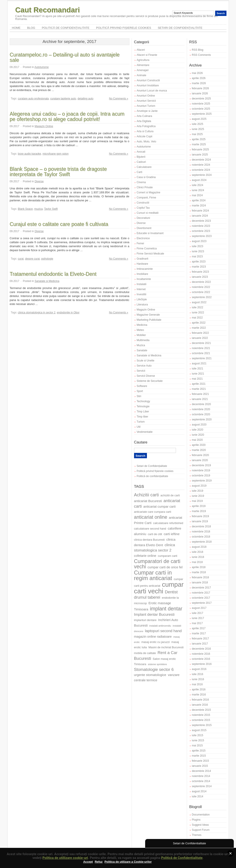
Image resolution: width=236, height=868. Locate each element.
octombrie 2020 (201, 414)
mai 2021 (197, 379)
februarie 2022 (200, 333)
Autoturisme (42, 67)
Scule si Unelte (146, 361)
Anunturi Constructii (148, 80)
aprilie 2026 (199, 78)
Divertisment (144, 228)
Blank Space (25, 209)
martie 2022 (199, 328)
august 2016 (199, 669)
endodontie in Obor (68, 313)
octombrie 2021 (201, 353)
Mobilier (141, 335)
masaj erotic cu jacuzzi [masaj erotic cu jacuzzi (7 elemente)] (156, 642)
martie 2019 (199, 511)
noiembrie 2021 (201, 348)
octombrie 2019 (201, 476)
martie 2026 (199, 83)
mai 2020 (197, 440)
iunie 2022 (198, 313)
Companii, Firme (146, 198)
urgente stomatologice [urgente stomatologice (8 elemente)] (150, 675)
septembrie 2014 (202, 786)
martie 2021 (199, 389)
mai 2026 (197, 73)
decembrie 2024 (201, 160)
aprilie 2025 (199, 139)
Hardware (142, 264)
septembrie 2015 (202, 725)
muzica (39, 209)
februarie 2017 (200, 639)
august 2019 (199, 486)
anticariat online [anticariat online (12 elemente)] (151, 517)
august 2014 (199, 791)
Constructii (143, 203)
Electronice (143, 238)
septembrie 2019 (202, 481)
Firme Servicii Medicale (150, 254)
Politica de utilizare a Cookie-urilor (128, 862)
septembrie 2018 (202, 542)
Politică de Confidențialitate (182, 858)
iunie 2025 (198, 129)
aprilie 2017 (199, 628)
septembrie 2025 (202, 114)
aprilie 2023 (199, 262)
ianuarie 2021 (200, 399)
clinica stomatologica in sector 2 (37, 313)
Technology (143, 401)
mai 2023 (197, 256)
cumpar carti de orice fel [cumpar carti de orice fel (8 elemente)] (165, 567)
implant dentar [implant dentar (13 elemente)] (166, 609)
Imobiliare (142, 274)
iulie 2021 (198, 369)
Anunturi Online (146, 96)
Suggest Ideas (200, 825)
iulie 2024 (198, 185)
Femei (140, 243)
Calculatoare (144, 167)
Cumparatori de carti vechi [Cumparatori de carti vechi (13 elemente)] (157, 564)
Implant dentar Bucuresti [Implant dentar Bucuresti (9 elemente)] (154, 615)
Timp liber (142, 417)
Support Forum (201, 830)
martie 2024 (199, 206)
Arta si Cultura (145, 131)
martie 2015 (199, 756)
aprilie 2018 (199, 567)
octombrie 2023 (201, 231)
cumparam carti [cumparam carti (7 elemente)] (168, 556)
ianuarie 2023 (200, 277)
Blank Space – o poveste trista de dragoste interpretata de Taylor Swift (58, 172)
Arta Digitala (144, 121)
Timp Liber (143, 412)
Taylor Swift (51, 209)
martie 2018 (199, 572)
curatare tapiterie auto (63, 99)
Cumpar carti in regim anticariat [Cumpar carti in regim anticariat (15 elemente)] (153, 575)
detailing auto (85, 99)
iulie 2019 (198, 491)
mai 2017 (197, 623)
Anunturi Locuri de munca (152, 91)
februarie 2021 (200, 394)
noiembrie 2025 (201, 104)
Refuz (98, 862)
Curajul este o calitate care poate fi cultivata (59, 224)
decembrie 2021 (201, 343)
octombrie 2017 (201, 598)
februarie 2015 (200, 761)
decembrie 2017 (201, 588)
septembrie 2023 (202, 236)
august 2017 (199, 608)
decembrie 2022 (201, 282)
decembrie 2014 (201, 771)
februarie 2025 (200, 150)
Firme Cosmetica (147, 249)
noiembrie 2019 (201, 470)
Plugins (196, 820)
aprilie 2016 (199, 689)
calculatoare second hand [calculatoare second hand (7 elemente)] (150, 529)
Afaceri (141, 50)
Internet (141, 289)
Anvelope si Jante (147, 111)
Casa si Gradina (146, 177)
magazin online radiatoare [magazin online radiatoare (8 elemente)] (153, 637)
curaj (21, 259)
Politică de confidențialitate (66, 28)
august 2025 (199, 119)
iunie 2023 (198, 251)
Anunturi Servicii (146, 101)
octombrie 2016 (201, 659)
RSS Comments (201, 55)
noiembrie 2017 (201, 593)
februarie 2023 (200, 272)
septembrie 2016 (202, 664)
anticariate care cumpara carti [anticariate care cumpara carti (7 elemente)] (153, 512)
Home (16, 28)
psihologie (47, 259)
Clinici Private (145, 187)
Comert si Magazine (149, 192)
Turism (141, 422)
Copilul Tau (143, 208)
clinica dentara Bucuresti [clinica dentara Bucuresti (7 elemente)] (149, 540)
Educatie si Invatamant (150, 233)
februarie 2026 (200, 88)
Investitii (141, 294)
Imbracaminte (145, 269)
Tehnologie (143, 406)
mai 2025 (197, 134)
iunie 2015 (198, 740)
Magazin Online (44, 126)
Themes (197, 835)
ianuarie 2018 (200, 583)
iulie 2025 (198, 124)
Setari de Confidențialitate (180, 28)
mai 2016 (197, 684)
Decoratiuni (143, 218)
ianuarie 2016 (200, 705)
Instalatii (142, 284)
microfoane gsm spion (56, 154)
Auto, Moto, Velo (146, 142)
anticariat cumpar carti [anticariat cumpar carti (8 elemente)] (160, 507)
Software (142, 386)
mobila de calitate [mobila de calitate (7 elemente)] (145, 653)
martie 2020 (199, 450)
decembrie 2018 (201, 526)
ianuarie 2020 (200, 460)
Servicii (141, 371)
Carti (139, 172)
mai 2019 (197, 501)
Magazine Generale (148, 315)
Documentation (201, 815)
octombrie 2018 (201, 537)
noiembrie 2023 (201, 226)
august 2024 (199, 180)
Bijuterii (141, 157)
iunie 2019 (198, 496)
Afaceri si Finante (147, 55)
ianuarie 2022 (200, 338)
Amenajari (143, 70)
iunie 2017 (198, 618)
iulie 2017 (198, 613)
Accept (88, 862)
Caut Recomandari (48, 10)
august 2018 (199, 547)
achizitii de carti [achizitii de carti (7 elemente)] (170, 495)
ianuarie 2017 (200, 644)
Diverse (39, 181)
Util (139, 427)
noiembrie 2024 (201, 165)
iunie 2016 (198, 679)
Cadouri (141, 162)
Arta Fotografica (146, 126)
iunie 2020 (198, 435)
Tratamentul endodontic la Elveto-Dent (53, 274)
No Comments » (119, 99)
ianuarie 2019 (200, 521)
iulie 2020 (198, 430)
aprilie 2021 (199, 384)
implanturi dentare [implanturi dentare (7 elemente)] (145, 620)
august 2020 (199, 425)
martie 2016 (199, 695)
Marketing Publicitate (149, 320)
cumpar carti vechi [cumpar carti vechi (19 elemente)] (159, 588)
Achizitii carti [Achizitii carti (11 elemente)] (146, 495)
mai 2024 (197, 195)
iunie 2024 (198, 190)
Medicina (142, 325)
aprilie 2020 (199, 445)
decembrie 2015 (201, 710)
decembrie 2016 (201, 649)
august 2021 (199, 363)
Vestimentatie (145, 432)
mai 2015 (197, 746)
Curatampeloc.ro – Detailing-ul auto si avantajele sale (65, 57)
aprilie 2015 (199, 751)
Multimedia (143, 340)
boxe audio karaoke (30, 154)
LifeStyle (142, 299)
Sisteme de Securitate (150, 381)
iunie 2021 (198, 374)
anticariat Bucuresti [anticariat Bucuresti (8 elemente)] (148, 501)
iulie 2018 (198, 552)
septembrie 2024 (202, 175)
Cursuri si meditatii (148, 213)
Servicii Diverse (146, 376)
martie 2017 (199, 633)
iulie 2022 (198, 307)
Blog (31, 28)
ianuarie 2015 (200, 766)
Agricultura (143, 60)
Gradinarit (143, 259)
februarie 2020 (200, 455)
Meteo (140, 330)
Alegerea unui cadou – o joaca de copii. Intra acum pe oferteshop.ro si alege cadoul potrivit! (67, 117)
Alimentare (143, 65)
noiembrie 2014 (201, 776)
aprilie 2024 (199, 200)
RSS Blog (198, 50)
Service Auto (144, 366)
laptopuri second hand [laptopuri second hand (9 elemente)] (163, 631)
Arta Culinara (144, 116)
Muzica (141, 345)
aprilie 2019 (199, 506)
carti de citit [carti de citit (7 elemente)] (155, 534)
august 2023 (199, 241)
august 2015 (199, 730)
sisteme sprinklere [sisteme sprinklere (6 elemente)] (157, 664)
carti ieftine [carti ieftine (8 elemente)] (172, 534)
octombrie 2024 (201, 170)
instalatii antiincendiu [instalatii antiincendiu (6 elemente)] (160, 626)
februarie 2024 (200, 211)
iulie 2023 (198, 246)
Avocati (141, 152)
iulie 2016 (198, 674)
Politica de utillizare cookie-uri (65, 858)
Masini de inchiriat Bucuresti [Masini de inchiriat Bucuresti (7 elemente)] (166, 647)
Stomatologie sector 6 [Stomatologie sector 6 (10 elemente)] (154, 669)
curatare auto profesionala (33, 99)
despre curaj (32, 259)
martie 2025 (199, 144)
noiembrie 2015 (201, 715)
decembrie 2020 (201, 404)
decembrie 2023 (201, 221)
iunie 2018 (198, 557)
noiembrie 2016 (201, 654)
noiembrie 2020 (201, 409)
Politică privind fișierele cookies (124, 28)
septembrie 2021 (202, 358)
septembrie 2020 (202, 419)
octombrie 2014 (201, 781)
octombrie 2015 (201, 720)
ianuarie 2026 (200, 93)
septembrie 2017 (202, 603)
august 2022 (199, 302)
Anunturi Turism (146, 106)
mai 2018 (197, 562)
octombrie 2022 (201, 292)
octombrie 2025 (201, 109)
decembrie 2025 (201, 99)
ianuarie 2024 (200, 216)
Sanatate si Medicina (47, 281)
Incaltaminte (144, 279)
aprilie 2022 (199, 323)
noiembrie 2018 (201, 532)
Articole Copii (145, 136)
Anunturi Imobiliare (148, 85)
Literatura (142, 305)
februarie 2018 (200, 577)
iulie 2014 (198, 796)
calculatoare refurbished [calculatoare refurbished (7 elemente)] (168, 523)
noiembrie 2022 (201, 287)
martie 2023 (199, 267)
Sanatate (142, 350)
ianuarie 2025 (200, 155)
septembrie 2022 (202, 297)
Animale (141, 75)
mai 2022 (197, 318)
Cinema (141, 182)
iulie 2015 (198, 735)
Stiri (139, 396)
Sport (140, 391)
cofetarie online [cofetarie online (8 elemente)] (145, 556)
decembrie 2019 (201, 465)
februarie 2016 (200, 700)
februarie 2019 (200, 516)
